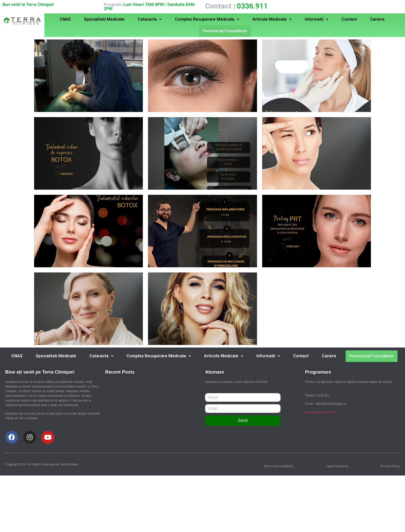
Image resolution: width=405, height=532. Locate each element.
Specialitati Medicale (104, 19)
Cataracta (150, 19)
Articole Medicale (272, 19)
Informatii (317, 19)
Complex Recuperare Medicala (207, 19)
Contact (349, 19)
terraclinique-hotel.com (321, 412)
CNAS (65, 19)
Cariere (377, 19)
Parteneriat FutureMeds (225, 31)
